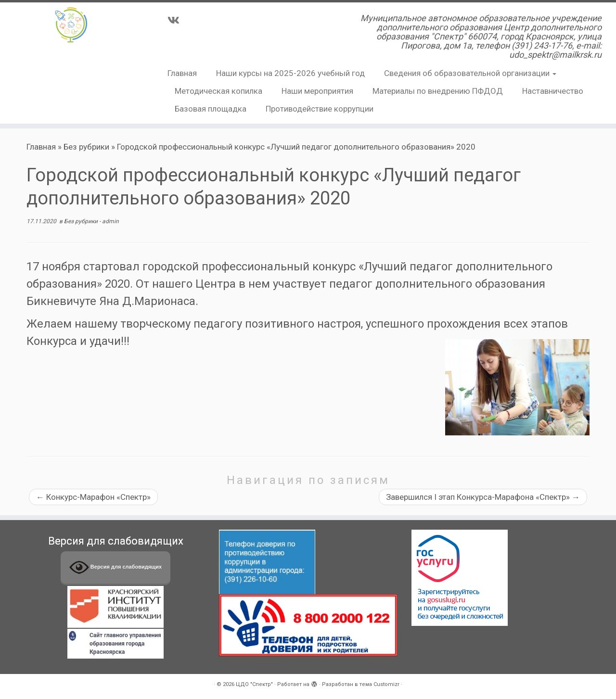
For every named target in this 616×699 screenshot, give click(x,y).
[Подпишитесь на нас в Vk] (177, 20)
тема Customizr (379, 684)
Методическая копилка (218, 91)
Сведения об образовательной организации (470, 73)
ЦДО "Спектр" (254, 684)
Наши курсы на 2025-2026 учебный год (290, 73)
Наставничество (553, 91)
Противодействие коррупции (320, 109)
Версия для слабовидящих (115, 567)
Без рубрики (86, 147)
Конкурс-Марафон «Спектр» (93, 497)
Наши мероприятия (317, 91)
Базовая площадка (211, 109)
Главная (182, 73)
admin (110, 221)
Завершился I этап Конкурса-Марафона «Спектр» (483, 497)
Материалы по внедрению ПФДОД (438, 91)
